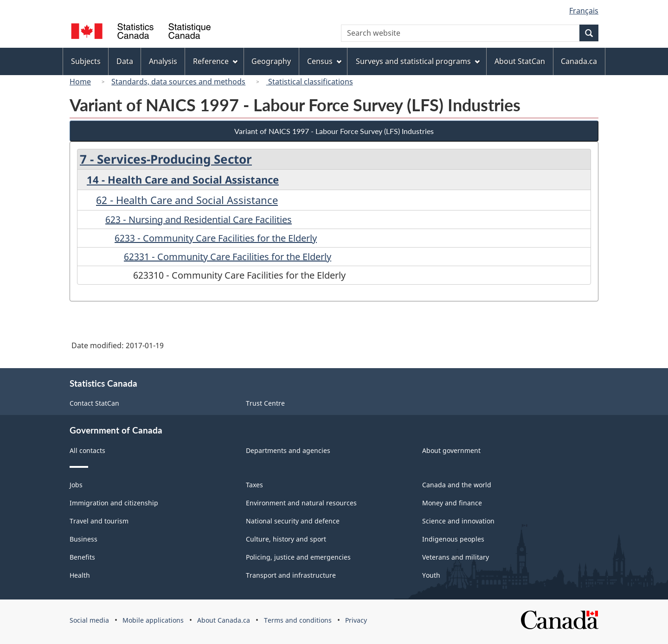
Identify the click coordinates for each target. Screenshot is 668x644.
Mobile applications (153, 620)
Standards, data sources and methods (178, 82)
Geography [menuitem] (271, 61)
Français (584, 11)
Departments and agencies (288, 450)
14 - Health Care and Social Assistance (183, 179)
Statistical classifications (310, 82)
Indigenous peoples (453, 539)
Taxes (254, 485)
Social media (89, 620)
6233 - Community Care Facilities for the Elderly (216, 238)
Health (80, 575)
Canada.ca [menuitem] (579, 61)
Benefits (82, 557)
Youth (431, 575)
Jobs (76, 485)
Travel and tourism (99, 521)
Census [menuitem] (324, 61)
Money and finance (452, 503)
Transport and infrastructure (291, 575)
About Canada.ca (224, 620)
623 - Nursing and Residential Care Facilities (199, 220)
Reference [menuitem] (215, 61)
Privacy (356, 620)
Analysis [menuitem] (163, 61)
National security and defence (293, 521)
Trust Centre (265, 403)
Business (83, 539)
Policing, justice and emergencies (298, 557)
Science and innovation (458, 521)
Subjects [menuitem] (86, 61)
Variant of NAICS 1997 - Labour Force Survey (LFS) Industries (334, 131)
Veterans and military (456, 557)
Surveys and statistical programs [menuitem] (418, 61)
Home (80, 82)
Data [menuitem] (125, 61)
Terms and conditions (298, 620)
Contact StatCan (94, 403)
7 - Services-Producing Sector (166, 159)
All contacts (87, 450)
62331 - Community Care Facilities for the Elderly (228, 257)
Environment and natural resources (301, 503)
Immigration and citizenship (114, 503)
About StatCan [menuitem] (520, 61)
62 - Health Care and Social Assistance (187, 200)
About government (451, 450)
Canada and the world (457, 485)
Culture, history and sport (286, 539)
